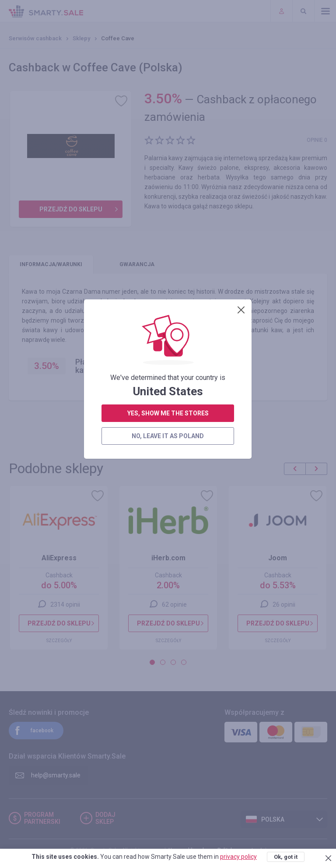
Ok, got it (286, 857)
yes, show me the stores (168, 202)
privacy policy (238, 857)
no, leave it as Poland (168, 225)
